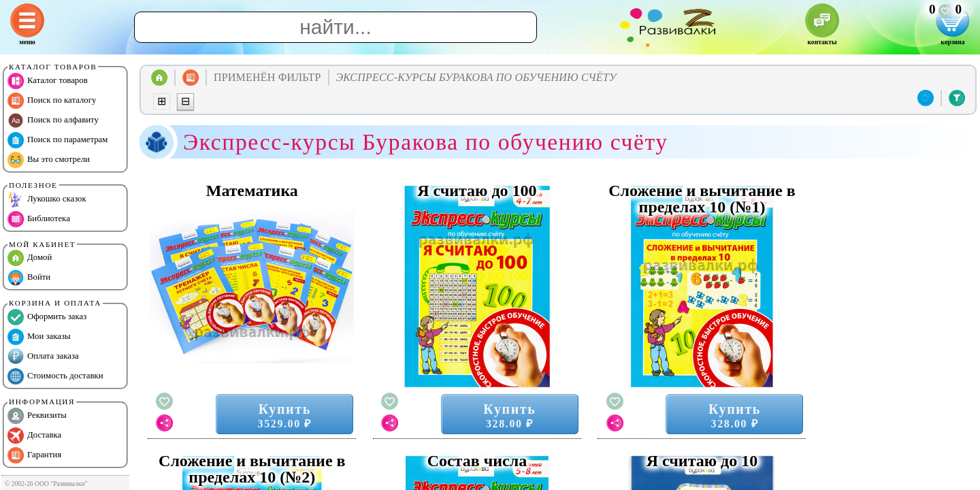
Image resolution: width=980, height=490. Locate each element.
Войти (29, 278)
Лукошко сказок (47, 199)
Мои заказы (39, 337)
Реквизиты (37, 416)
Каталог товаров (48, 81)
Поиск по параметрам (58, 140)
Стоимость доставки (55, 376)
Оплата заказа (43, 357)
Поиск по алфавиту (53, 120)
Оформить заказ (47, 317)
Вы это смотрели (49, 160)
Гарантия (34, 455)
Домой (30, 258)
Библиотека (39, 219)
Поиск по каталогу (52, 101)
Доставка (34, 436)
